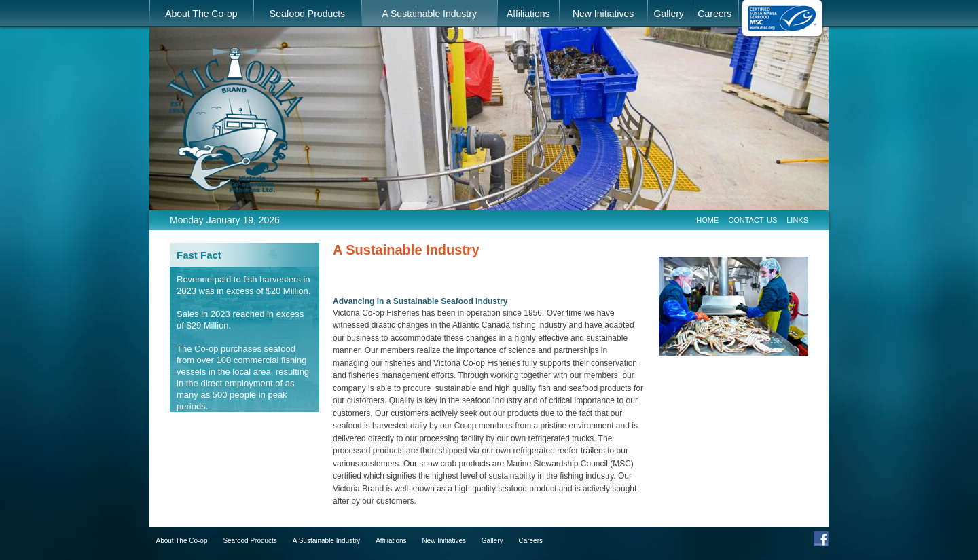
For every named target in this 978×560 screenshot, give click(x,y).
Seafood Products (307, 14)
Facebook (821, 539)
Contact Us (753, 219)
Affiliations (528, 14)
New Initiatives (603, 14)
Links (797, 219)
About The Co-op (201, 14)
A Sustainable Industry (430, 14)
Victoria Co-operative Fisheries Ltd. (235, 120)
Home (707, 219)
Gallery (669, 14)
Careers (714, 14)
